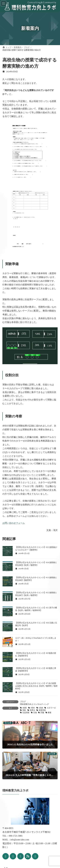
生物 (35, 713)
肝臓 (42, 713)
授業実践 (42, 710)
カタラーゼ (51, 708)
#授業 (25, 708)
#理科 (33, 708)
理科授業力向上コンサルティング (34, 704)
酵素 (50, 713)
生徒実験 (26, 713)
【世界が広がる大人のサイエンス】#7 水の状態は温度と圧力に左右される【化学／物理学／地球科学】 (36, 686)
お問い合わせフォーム (14, 523)
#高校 (41, 708)
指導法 (32, 710)
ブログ (23, 702)
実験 (24, 710)
